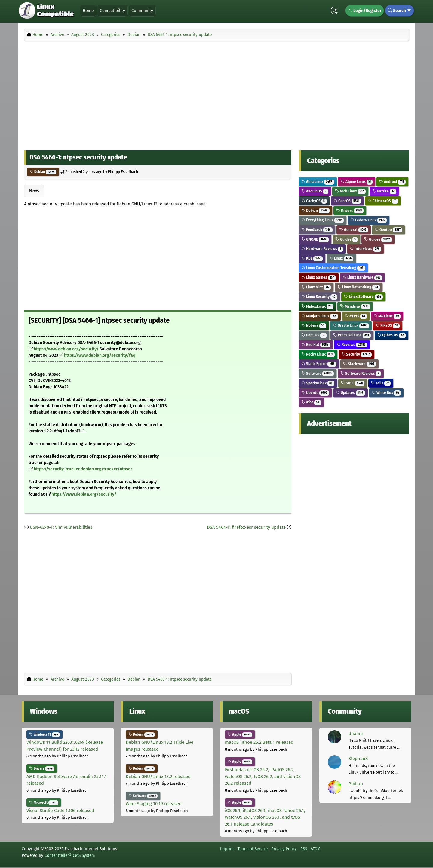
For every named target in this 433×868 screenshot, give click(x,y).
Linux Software (364, 297)
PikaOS (388, 325)
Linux (341, 258)
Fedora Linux (369, 220)
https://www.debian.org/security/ (66, 349)
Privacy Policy (284, 849)
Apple (240, 734)
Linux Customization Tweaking (333, 268)
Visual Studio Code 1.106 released (60, 811)
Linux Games (319, 277)
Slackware (360, 364)
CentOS (347, 201)
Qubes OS (392, 335)
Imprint (227, 849)
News (34, 191)
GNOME (315, 239)
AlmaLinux (318, 182)
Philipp (356, 784)
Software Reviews (361, 373)
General (354, 230)
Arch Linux (350, 191)
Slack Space (319, 364)
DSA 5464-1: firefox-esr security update (246, 527)
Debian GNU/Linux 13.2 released (158, 777)
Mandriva (355, 306)
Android (392, 182)
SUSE (353, 383)
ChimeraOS (383, 201)
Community (142, 11)
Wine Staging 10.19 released (154, 804)
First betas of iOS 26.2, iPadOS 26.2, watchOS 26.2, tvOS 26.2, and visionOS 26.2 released (263, 776)
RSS (304, 849)
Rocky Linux (318, 354)
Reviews (352, 345)
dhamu (356, 734)
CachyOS (314, 201)
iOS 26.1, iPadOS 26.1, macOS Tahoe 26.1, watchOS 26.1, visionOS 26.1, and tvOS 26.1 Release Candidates (265, 817)
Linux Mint (316, 287)
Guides (347, 239)
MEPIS (356, 316)
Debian (43, 172)
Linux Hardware (362, 277)
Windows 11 (45, 734)
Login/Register (365, 11)
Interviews (366, 249)
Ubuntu (315, 393)
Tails (381, 383)
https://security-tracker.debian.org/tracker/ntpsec (83, 469)
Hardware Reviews (322, 249)
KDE (312, 258)
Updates (351, 393)
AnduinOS (315, 191)
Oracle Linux (351, 325)
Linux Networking (359, 287)
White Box (386, 393)
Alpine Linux (357, 182)
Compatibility (112, 11)
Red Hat (316, 345)
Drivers (350, 210)
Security (357, 354)
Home (88, 11)
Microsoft (44, 802)
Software (318, 373)
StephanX (358, 759)
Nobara (314, 325)
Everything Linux (322, 220)
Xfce (311, 402)
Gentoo (388, 230)
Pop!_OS (314, 335)
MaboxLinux (317, 306)
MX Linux (387, 316)
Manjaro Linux (320, 316)
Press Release (352, 335)
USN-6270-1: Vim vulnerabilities (61, 527)
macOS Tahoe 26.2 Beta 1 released (259, 742)
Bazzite (384, 191)
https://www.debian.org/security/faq (100, 355)
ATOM (316, 849)
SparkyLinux (318, 383)
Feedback (317, 230)
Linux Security (319, 297)
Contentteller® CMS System (70, 855)
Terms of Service (253, 849)
